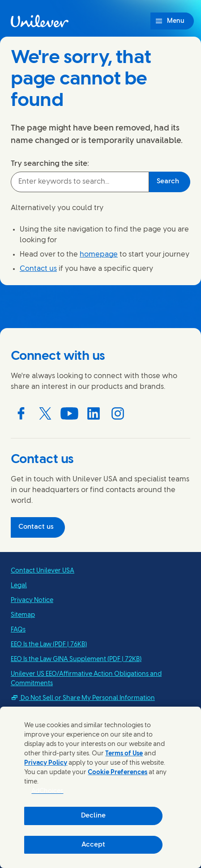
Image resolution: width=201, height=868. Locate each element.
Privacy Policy (46, 763)
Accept (93, 845)
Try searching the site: (50, 164)
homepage (99, 255)
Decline (93, 816)
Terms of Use (124, 754)
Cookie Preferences (118, 773)
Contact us (38, 269)
